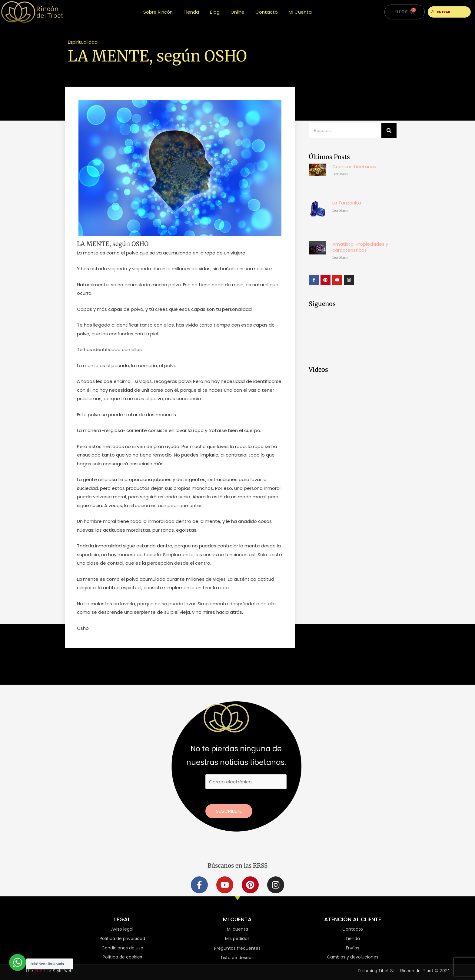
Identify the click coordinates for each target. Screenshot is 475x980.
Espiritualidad (83, 42)
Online (237, 12)
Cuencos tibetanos (354, 166)
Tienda (191, 12)
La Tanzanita (347, 203)
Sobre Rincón (158, 12)
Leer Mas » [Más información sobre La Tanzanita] (340, 211)
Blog (215, 12)
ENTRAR (441, 12)
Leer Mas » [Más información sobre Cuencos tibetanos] (340, 174)
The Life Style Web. (50, 971)
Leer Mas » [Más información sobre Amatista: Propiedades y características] (340, 258)
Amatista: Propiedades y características (360, 247)
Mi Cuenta (300, 12)
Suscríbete (229, 811)
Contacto (267, 12)
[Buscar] (389, 131)
